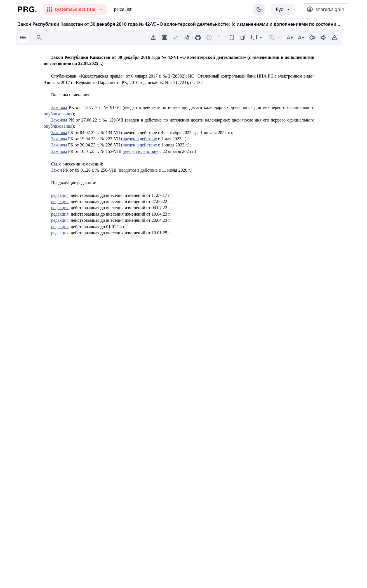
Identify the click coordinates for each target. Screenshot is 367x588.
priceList (123, 9)
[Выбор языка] (283, 9)
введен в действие (140, 139)
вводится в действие (138, 170)
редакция (60, 195)
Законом (59, 107)
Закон (57, 170)
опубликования (58, 114)
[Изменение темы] (259, 9)
